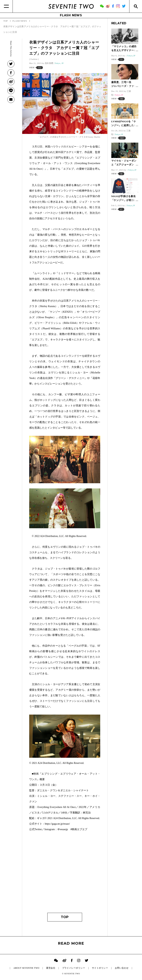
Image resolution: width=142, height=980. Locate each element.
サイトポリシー (100, 968)
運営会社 (51, 968)
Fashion (34, 59)
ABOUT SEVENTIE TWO (26, 968)
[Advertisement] (65, 874)
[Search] (136, 6)
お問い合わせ (122, 968)
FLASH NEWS (71, 15)
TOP (65, 917)
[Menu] (6, 6)
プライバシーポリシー (74, 968)
